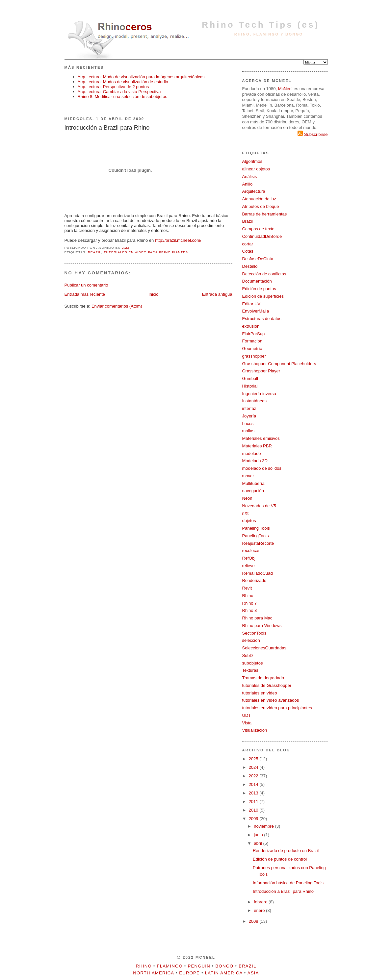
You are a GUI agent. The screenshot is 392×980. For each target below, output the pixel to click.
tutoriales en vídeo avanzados (271, 700)
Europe (189, 973)
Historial (250, 386)
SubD (248, 655)
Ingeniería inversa (259, 394)
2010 (254, 810)
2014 (254, 784)
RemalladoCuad (258, 573)
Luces (248, 424)
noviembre (264, 826)
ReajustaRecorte (258, 543)
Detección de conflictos (264, 274)
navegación (253, 491)
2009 (254, 819)
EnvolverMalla (256, 311)
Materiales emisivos (261, 438)
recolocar (251, 551)
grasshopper (254, 356)
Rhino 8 (250, 610)
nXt (246, 513)
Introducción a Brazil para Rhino (283, 891)
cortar (248, 244)
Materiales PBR (257, 446)
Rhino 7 (250, 603)
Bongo (225, 966)
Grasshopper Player (261, 371)
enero (260, 910)
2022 (254, 776)
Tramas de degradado (263, 678)
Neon (247, 498)
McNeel (285, 89)
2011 (254, 802)
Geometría (252, 349)
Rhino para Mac (257, 618)
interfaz (249, 408)
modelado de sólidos (262, 468)
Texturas (250, 670)
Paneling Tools (256, 528)
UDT (247, 715)
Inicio (153, 294)
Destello (250, 266)
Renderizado (254, 580)
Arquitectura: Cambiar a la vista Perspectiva (119, 92)
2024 (254, 767)
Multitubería (253, 483)
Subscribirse (313, 134)
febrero (261, 902)
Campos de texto (258, 229)
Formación (252, 341)
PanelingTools (256, 536)
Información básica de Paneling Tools (288, 883)
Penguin (199, 966)
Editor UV (251, 304)
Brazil (95, 252)
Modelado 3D (255, 461)
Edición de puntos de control (280, 859)
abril (258, 843)
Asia (253, 973)
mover (248, 476)
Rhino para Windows (262, 626)
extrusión (251, 326)
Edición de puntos (259, 289)
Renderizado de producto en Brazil (286, 851)
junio (259, 835)
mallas (248, 431)
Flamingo (170, 966)
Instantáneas (254, 401)
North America (153, 973)
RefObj (249, 558)
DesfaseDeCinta (258, 259)
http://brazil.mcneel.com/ (178, 240)
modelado (252, 453)
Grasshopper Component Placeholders (279, 364)
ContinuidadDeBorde (262, 236)
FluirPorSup (254, 334)
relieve (248, 566)
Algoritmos (252, 161)
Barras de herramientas (265, 214)
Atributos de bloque (261, 206)
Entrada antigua (217, 294)
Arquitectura (254, 191)
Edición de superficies (263, 296)
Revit (247, 588)
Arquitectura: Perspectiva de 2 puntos (113, 87)
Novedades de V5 (259, 506)
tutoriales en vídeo (260, 693)
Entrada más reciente (85, 294)
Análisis (250, 176)
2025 (254, 759)
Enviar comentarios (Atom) (117, 306)
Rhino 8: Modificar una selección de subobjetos (122, 97)
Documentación (257, 281)
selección (251, 640)
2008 (254, 921)
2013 (254, 793)
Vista (247, 723)
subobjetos (253, 663)
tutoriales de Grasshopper (267, 685)
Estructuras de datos (262, 319)
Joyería (249, 416)
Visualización (255, 730)
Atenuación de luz (259, 199)
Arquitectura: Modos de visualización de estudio (123, 82)
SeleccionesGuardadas (264, 648)
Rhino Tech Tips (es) (261, 25)
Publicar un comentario (86, 285)
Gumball (250, 378)
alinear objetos (256, 169)
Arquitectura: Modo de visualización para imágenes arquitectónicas (141, 77)
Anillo (248, 184)
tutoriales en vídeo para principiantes (146, 252)
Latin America (224, 973)
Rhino (248, 596)
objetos (249, 521)
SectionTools (254, 633)
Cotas (248, 251)
